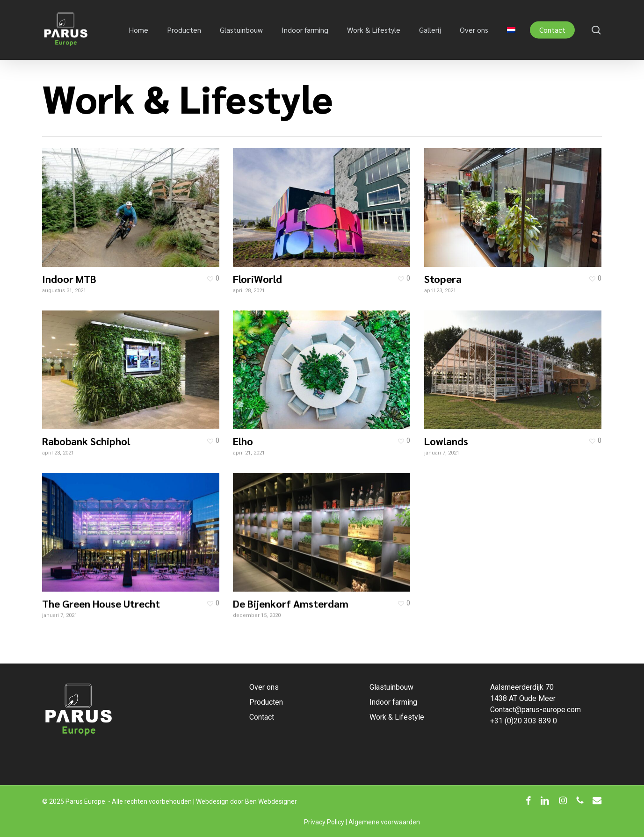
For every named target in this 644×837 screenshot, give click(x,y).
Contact (262, 717)
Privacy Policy (324, 822)
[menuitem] (511, 30)
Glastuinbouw (391, 687)
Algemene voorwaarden (384, 822)
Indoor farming (393, 702)
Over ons (264, 687)
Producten (266, 702)
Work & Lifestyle (397, 717)
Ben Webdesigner (271, 801)
